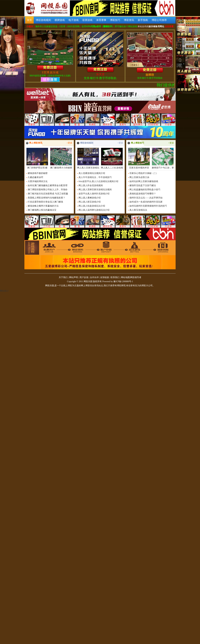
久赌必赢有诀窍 (35, 177)
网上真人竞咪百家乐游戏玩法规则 (95, 190)
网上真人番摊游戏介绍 (90, 198)
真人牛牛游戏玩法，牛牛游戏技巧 (95, 177)
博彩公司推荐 (159, 20)
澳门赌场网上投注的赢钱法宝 (42, 210)
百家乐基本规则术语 (139, 158)
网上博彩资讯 (36, 143)
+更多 (69, 143)
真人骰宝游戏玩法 (138, 210)
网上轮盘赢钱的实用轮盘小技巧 (145, 190)
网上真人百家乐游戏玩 (88, 158)
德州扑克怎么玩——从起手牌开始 (146, 198)
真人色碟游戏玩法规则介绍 (92, 173)
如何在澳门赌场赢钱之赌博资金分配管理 (48, 185)
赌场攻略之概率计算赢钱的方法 (43, 206)
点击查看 (169, 26)
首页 (29, 20)
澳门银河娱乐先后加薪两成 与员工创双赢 (48, 194)
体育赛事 (101, 20)
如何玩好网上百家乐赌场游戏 (144, 181)
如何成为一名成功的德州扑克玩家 (146, 202)
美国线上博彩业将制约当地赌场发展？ (46, 198)
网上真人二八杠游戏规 (112, 158)
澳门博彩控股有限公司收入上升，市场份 (48, 190)
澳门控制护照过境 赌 (37, 158)
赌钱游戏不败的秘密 (38, 173)
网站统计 (4, 291)
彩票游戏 (87, 20)
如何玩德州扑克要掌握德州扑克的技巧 (148, 206)
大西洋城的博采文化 (38, 181)
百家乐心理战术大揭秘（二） (144, 173)
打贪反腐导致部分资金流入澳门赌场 (45, 202)
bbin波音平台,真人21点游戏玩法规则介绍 (98, 181)
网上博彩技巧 (137, 143)
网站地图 (125, 277)
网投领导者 (136, 277)
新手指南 (143, 20)
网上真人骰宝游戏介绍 (90, 202)
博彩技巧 (115, 20)
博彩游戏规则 (43, 20)
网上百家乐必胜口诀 (139, 177)
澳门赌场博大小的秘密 (61, 158)
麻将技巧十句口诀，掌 (163, 158)
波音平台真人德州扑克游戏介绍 (94, 194)
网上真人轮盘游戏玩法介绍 (92, 206)
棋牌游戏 (60, 20)
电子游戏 (74, 20)
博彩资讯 (129, 20)
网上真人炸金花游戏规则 (91, 185)
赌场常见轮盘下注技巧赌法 (143, 185)
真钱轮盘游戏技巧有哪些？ (143, 194)
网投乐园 (88, 281)
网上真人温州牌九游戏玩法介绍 (94, 210)
